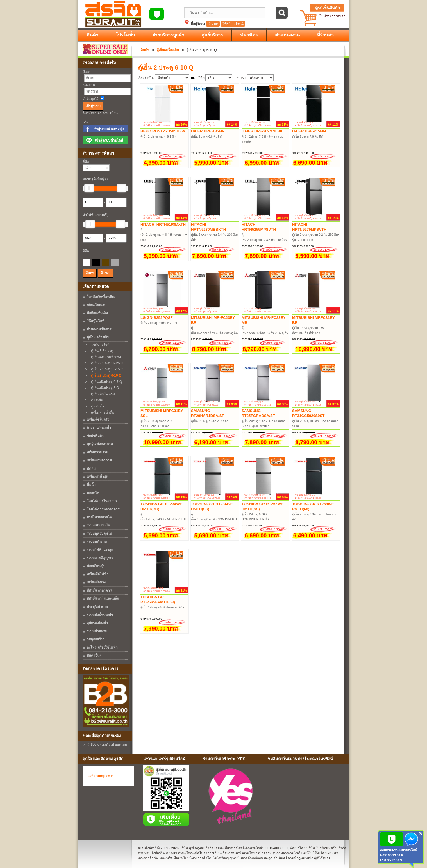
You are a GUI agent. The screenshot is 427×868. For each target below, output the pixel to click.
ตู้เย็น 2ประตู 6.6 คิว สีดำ (207, 136)
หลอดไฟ (93, 493)
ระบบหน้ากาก (97, 542)
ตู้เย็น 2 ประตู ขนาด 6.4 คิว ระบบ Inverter (164, 235)
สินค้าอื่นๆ (94, 656)
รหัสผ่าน (89, 85)
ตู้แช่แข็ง (96, 406)
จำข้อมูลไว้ (91, 99)
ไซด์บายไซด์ (99, 345)
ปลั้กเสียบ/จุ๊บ (96, 566)
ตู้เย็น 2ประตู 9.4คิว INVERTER (161, 323)
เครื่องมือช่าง (96, 582)
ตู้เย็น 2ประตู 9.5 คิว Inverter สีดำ (162, 607)
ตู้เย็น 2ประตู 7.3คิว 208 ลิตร (210, 421)
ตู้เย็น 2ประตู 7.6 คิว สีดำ (308, 136)
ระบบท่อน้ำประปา (100, 615)
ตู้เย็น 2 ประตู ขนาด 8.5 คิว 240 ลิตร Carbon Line (265, 240)
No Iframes (306, 797)
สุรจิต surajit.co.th (101, 776)
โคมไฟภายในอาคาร (102, 501)
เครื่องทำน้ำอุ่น (97, 477)
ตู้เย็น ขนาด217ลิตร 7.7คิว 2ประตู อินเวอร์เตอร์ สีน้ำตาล (214, 333)
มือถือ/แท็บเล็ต (97, 313)
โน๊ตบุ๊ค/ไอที (96, 321)
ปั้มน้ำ (91, 485)
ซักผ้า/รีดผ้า (95, 436)
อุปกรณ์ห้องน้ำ (97, 623)
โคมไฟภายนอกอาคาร (103, 509)
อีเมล (87, 72)
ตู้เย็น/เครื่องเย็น (168, 50)
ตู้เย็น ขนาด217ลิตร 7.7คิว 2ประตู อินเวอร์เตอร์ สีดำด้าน (265, 333)
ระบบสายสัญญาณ (100, 558)
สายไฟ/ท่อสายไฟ (99, 517)
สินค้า (145, 50)
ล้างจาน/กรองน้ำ (99, 428)
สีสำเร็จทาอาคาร (99, 590)
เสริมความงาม (97, 452)
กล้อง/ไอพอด (96, 305)
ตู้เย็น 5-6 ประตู (101, 351)
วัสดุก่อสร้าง (96, 639)
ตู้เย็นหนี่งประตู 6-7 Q (105, 382)
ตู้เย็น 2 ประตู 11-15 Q (106, 369)
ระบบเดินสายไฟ (99, 525)
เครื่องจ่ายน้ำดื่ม (101, 413)
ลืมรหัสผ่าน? (92, 113)
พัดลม (91, 468)
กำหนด (213, 24)
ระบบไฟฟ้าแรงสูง (100, 550)
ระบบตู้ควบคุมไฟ (99, 533)
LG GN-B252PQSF (157, 318)
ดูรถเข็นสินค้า (328, 8)
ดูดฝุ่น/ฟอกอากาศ (100, 444)
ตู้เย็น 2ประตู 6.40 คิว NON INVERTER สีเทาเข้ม (164, 519)
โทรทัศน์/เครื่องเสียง (101, 297)
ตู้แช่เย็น (96, 400)
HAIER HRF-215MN (309, 131)
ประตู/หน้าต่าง (97, 607)
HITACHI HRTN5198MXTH (163, 224)
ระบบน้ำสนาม (97, 631)
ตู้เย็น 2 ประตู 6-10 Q (105, 375)
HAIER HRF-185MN (208, 131)
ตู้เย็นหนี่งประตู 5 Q (104, 388)
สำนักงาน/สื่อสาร (99, 329)
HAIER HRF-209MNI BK (262, 131)
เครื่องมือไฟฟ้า (98, 574)
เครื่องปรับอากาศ (99, 460)
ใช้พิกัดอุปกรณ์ (233, 24)
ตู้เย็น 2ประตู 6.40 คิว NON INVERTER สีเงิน (214, 519)
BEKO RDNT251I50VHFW (163, 131)
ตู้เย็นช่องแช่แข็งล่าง (105, 357)
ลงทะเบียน (110, 113)
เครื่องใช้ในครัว (98, 420)
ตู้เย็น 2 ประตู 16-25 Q (106, 363)
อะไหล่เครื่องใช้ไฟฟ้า (102, 647)
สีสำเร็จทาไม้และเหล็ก (103, 599)
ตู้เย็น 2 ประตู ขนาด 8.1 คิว (158, 136)
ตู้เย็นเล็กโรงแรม (102, 394)
